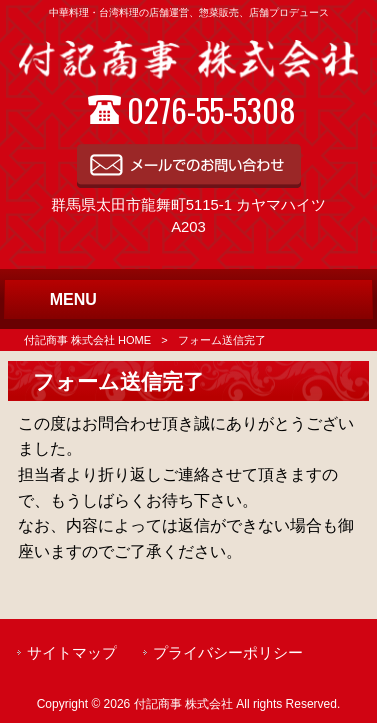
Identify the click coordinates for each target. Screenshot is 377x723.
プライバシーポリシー (228, 653)
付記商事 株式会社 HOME (87, 340)
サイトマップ (72, 653)
